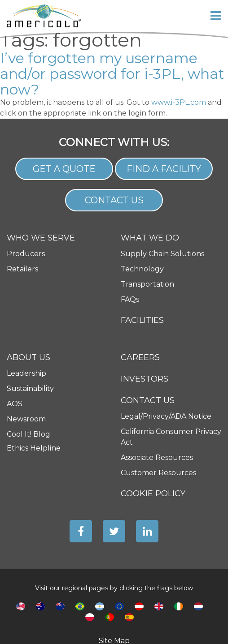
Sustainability (30, 389)
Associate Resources (157, 457)
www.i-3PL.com (179, 102)
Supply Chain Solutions (162, 254)
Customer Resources (158, 473)
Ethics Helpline (34, 448)
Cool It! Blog (28, 434)
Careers (140, 357)
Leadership (26, 373)
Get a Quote (64, 169)
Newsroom (26, 419)
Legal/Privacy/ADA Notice (166, 416)
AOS (15, 404)
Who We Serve (41, 238)
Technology (142, 269)
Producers (26, 254)
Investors (145, 379)
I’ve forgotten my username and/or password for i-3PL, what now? (112, 74)
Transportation (147, 284)
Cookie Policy (153, 494)
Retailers (22, 269)
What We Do (150, 238)
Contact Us (114, 200)
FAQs (130, 299)
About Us (28, 358)
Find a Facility (164, 169)
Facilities (142, 320)
